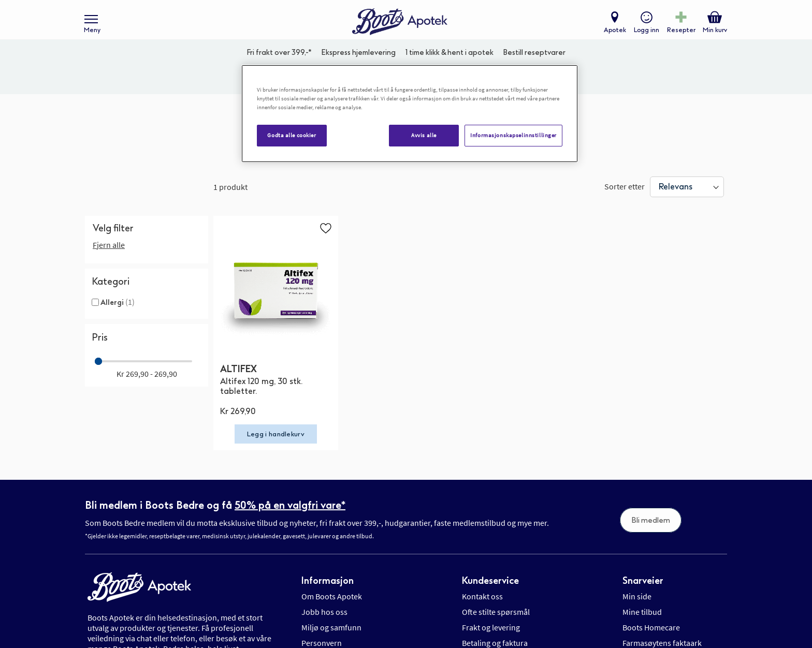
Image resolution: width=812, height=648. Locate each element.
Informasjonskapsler (338, 522)
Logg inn (644, 34)
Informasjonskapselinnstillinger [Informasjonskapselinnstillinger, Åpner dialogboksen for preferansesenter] (513, 135)
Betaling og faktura (495, 507)
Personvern (322, 507)
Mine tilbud (642, 476)
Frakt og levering (491, 491)
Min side (637, 460)
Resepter (679, 34)
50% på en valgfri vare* (290, 370)
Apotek (613, 34)
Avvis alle (424, 135)
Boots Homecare (651, 491)
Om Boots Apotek (332, 460)
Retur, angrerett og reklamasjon (517, 522)
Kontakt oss (482, 460)
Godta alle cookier (292, 135)
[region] (410, 114)
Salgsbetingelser (651, 522)
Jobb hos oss (324, 476)
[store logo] (401, 26)
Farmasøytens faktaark (662, 507)
